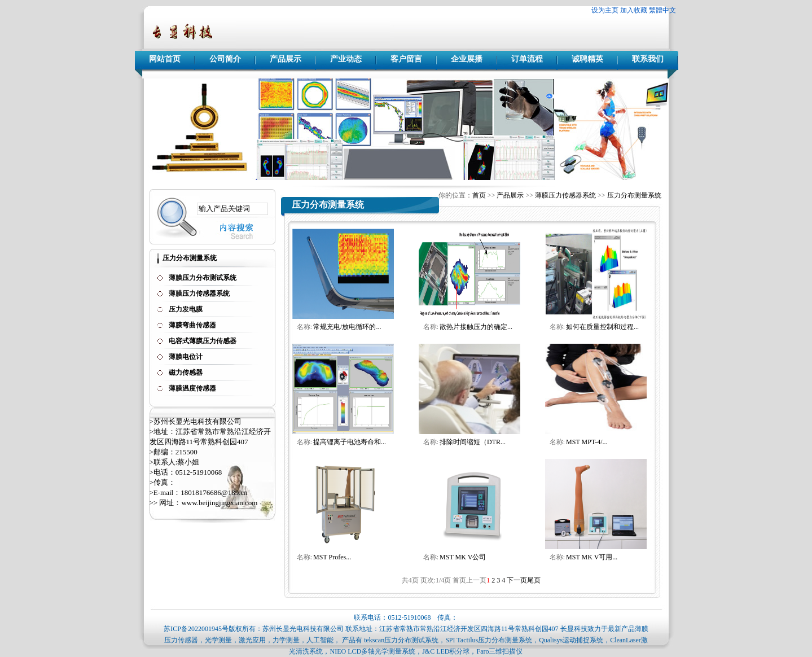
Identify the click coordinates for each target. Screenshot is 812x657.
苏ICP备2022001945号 (196, 629)
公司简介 (225, 59)
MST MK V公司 (463, 557)
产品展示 (286, 59)
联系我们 (648, 59)
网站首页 (165, 59)
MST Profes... (332, 557)
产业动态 (346, 59)
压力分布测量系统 (634, 195)
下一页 (517, 580)
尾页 (534, 580)
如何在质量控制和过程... (602, 327)
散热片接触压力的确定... (476, 327)
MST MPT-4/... (587, 442)
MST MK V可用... (592, 557)
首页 (479, 195)
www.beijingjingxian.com (219, 503)
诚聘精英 (587, 59)
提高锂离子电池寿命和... (350, 442)
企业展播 (467, 59)
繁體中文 (662, 10)
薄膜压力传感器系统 (565, 195)
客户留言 (406, 59)
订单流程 (527, 59)
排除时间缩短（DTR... (473, 442)
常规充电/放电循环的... (347, 327)
